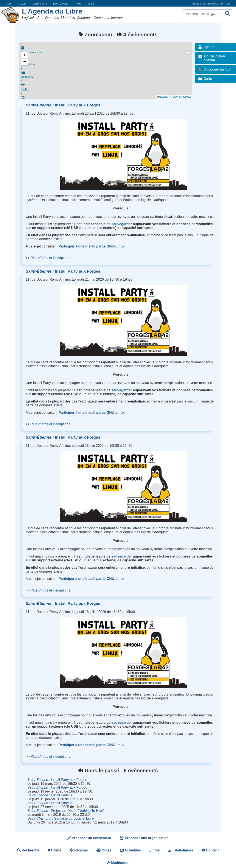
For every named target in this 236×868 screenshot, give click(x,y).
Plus (78, 4)
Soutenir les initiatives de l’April (211, 4)
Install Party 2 (50, 803)
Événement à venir (107, 50)
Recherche (28, 850)
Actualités (130, 850)
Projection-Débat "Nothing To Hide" (66, 811)
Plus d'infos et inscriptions (50, 258)
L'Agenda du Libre (52, 11)
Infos (154, 850)
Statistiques (181, 850)
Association (107, 63)
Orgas (104, 850)
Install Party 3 (50, 795)
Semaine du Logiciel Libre (61, 818)
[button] (25, 55)
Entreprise (107, 75)
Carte (55, 850)
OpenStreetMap (183, 97)
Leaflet (163, 97)
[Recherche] (228, 14)
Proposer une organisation (144, 838)
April (9, 4)
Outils (91, 4)
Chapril (22, 4)
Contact (210, 850)
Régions (79, 850)
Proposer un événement (89, 838)
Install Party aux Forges (63, 105)
